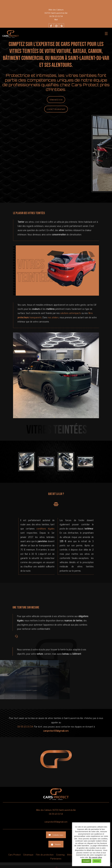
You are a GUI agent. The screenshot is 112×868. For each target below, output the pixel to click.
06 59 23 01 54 (56, 16)
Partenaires (56, 859)
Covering (60, 855)
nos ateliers (53, 317)
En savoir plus (96, 857)
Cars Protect (15, 855)
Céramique (28, 855)
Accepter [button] (86, 861)
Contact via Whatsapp (56, 109)
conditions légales (45, 528)
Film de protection (45, 855)
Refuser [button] (97, 861)
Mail (56, 19)
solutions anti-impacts (70, 313)
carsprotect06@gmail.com (56, 822)
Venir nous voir (56, 100)
